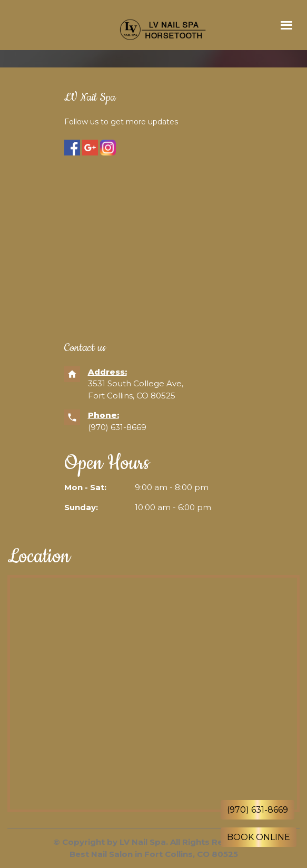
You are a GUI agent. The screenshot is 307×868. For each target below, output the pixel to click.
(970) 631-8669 (118, 427)
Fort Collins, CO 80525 (132, 396)
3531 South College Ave (135, 383)
